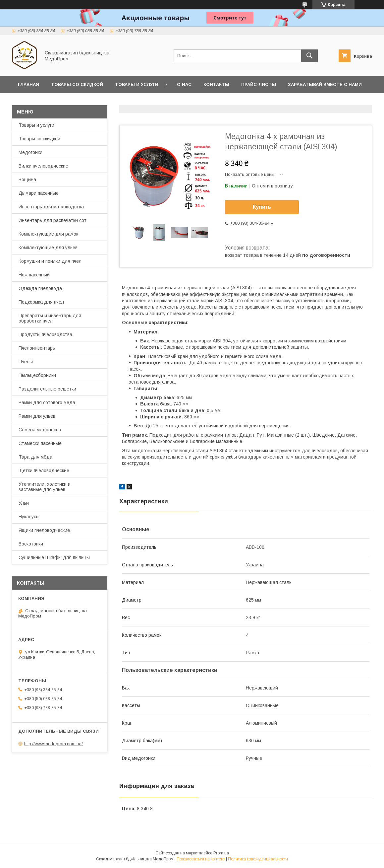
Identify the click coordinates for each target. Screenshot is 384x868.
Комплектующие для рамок (48, 234)
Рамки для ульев (37, 416)
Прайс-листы (259, 84)
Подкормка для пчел (41, 302)
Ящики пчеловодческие (44, 530)
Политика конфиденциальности (258, 859)
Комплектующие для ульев (48, 248)
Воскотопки (31, 544)
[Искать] (309, 56)
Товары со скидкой (77, 84)
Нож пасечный (34, 275)
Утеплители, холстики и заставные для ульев (45, 487)
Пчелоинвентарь (37, 348)
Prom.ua (221, 853)
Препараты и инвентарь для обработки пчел (50, 318)
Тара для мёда (35, 457)
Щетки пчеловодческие (44, 470)
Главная (28, 84)
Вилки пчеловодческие (43, 166)
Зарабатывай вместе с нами (325, 84)
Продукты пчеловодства (45, 334)
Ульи (24, 503)
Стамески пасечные (40, 443)
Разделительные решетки (47, 389)
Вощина (27, 180)
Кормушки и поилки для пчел (50, 261)
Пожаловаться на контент (201, 859)
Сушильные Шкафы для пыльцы (54, 557)
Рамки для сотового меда (47, 402)
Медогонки (30, 152)
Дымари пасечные (39, 193)
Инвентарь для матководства (51, 207)
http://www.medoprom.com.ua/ (54, 744)
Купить (262, 207)
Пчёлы (26, 362)
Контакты (216, 84)
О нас (184, 84)
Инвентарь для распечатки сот (53, 220)
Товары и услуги (137, 84)
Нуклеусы (29, 517)
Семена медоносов (40, 430)
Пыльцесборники (37, 375)
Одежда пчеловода (40, 288)
